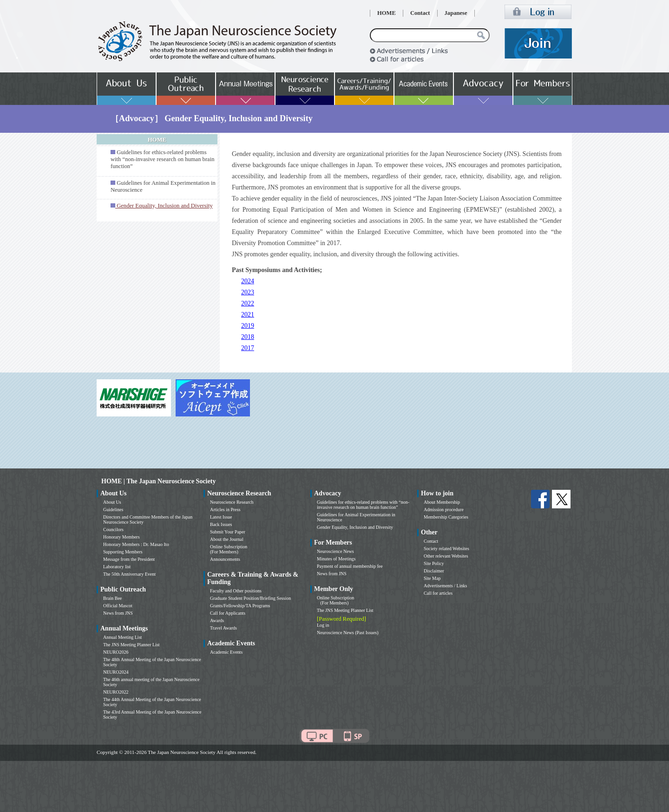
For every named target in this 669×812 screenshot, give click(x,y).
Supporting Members (123, 552)
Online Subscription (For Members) (229, 549)
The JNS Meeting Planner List (131, 645)
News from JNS (118, 613)
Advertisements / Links (445, 586)
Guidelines (113, 510)
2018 (248, 337)
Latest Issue (221, 517)
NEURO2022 (116, 692)
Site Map (432, 578)
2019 (248, 326)
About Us (112, 502)
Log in (323, 625)
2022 (248, 303)
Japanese (456, 13)
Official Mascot (118, 606)
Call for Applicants (228, 613)
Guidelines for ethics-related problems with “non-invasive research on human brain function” (162, 159)
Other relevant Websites (446, 556)
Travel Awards (223, 628)
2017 (248, 348)
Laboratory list (117, 567)
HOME (387, 13)
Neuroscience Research (232, 502)
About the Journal (227, 539)
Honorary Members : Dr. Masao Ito (136, 544)
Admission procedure (444, 510)
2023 (248, 292)
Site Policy (434, 563)
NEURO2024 (116, 672)
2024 (248, 281)
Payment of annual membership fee (350, 566)
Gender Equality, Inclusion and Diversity (355, 527)
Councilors (113, 529)
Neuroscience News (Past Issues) (348, 633)
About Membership (442, 502)
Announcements (225, 559)
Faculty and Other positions (236, 591)
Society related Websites (446, 549)
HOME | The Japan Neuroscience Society (158, 481)
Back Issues (221, 524)
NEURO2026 (116, 652)
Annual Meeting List (122, 637)
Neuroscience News (335, 551)
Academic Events (226, 652)
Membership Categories (446, 517)
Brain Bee (112, 598)
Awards (217, 620)
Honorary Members (121, 537)
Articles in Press (225, 510)
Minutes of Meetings (336, 559)
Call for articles (438, 593)
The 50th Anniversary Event (129, 574)
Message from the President (129, 559)
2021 (248, 315)
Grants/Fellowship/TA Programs (240, 606)
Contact (420, 13)
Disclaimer (434, 571)
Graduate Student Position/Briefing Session (250, 598)
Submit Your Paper (228, 532)
